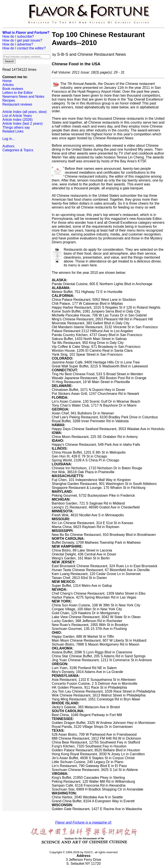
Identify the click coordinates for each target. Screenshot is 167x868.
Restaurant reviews (17, 104)
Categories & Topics (18, 150)
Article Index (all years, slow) (25, 112)
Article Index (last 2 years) (23, 124)
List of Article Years (17, 116)
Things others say (16, 127)
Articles (8, 85)
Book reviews (13, 89)
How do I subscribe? (18, 36)
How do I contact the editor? (24, 48)
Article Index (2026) (18, 120)
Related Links (13, 131)
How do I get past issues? (22, 40)
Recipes (9, 100)
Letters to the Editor (18, 93)
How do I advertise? (18, 44)
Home (7, 81)
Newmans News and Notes (23, 97)
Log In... (9, 139)
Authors (8, 146)
